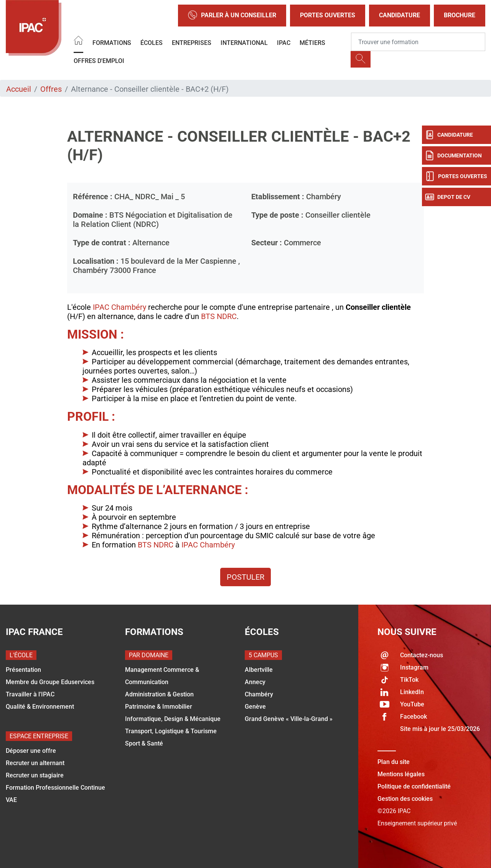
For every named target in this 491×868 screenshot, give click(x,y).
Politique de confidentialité (414, 786)
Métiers (312, 43)
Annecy (255, 682)
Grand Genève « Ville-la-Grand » (289, 719)
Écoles (152, 43)
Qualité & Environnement (40, 707)
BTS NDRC (219, 316)
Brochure (460, 15)
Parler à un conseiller (232, 16)
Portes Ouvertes (328, 15)
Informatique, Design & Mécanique (173, 719)
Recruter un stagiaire (35, 775)
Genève (255, 707)
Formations (112, 43)
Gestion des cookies (405, 799)
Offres (51, 89)
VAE (11, 800)
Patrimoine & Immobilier (159, 707)
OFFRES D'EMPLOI (99, 61)
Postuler (245, 577)
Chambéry (259, 694)
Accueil (19, 89)
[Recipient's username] (418, 42)
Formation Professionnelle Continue (55, 788)
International (244, 43)
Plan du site (394, 762)
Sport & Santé (144, 743)
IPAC (284, 43)
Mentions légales (401, 774)
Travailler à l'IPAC (30, 694)
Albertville (259, 670)
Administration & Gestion (159, 694)
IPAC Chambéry (119, 307)
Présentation (23, 670)
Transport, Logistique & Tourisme (171, 731)
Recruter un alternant (35, 763)
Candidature (400, 15)
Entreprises (192, 43)
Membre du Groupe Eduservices (50, 682)
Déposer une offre (31, 751)
